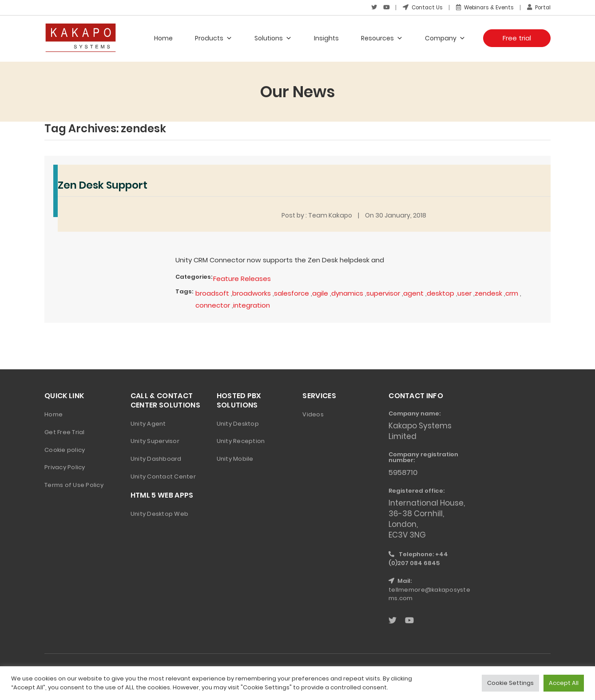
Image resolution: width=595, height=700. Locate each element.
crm (514, 292)
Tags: (184, 291)
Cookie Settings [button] (510, 683)
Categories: (194, 276)
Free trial (517, 38)
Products (214, 38)
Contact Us (418, 7)
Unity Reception (241, 440)
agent (415, 292)
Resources (382, 38)
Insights (326, 38)
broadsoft (212, 292)
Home (163, 38)
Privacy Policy (65, 466)
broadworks (252, 292)
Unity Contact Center (163, 476)
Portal (538, 7)
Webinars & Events (482, 7)
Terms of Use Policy (74, 484)
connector (213, 304)
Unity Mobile (235, 458)
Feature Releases (242, 278)
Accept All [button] (564, 683)
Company (445, 38)
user (466, 292)
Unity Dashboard (156, 458)
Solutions (273, 38)
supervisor (385, 292)
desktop (442, 292)
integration (252, 304)
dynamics (349, 292)
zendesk (490, 292)
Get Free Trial (65, 431)
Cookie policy (65, 449)
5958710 (404, 471)
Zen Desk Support (105, 184)
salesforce (293, 292)
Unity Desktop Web (159, 512)
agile (321, 292)
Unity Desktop (238, 422)
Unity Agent (148, 422)
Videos (313, 413)
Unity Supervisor (155, 440)
